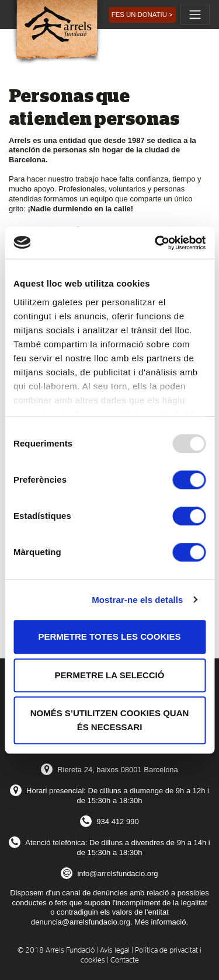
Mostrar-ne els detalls (137, 600)
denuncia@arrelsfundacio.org (81, 922)
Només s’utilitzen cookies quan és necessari (110, 720)
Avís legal (115, 951)
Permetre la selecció (110, 675)
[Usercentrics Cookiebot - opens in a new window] (156, 243)
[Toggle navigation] (195, 15)
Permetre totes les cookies (110, 637)
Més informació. (161, 922)
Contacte (125, 960)
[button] (142, 15)
